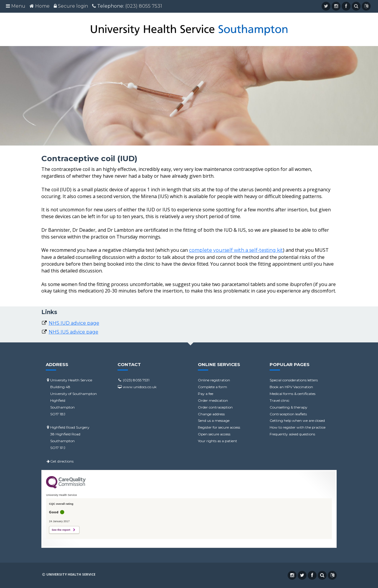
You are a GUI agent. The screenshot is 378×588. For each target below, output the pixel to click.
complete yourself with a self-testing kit (236, 250)
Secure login (73, 6)
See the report (61, 530)
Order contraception (215, 407)
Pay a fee (206, 394)
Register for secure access (219, 427)
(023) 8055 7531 (144, 6)
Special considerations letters (294, 380)
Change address (211, 414)
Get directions (60, 461)
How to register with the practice (298, 427)
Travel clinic (280, 400)
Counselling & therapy (289, 407)
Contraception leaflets (288, 414)
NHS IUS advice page (74, 332)
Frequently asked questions (292, 434)
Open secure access (214, 434)
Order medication (213, 400)
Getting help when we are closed (297, 420)
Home (42, 6)
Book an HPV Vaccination (291, 387)
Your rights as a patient (217, 441)
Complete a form (212, 387)
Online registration (214, 380)
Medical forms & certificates (293, 394)
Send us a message (214, 420)
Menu (18, 6)
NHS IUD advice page (74, 323)
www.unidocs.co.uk (137, 387)
